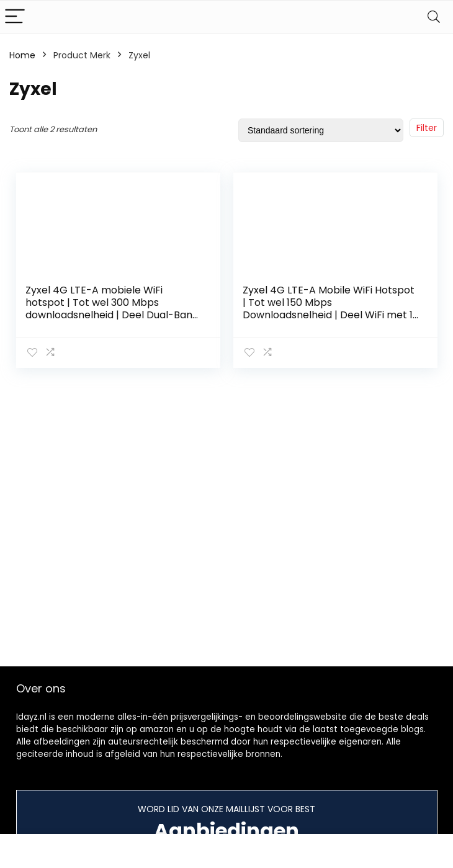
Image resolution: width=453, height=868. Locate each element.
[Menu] (15, 17)
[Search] (434, 17)
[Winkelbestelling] (321, 130)
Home (22, 55)
